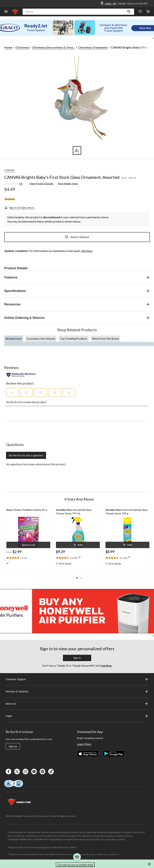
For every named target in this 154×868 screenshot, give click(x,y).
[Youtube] (34, 772)
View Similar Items (68, 183)
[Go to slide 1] (77, 150)
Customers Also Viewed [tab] (41, 339)
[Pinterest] (42, 772)
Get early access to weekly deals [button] (75, 865)
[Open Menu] (6, 12)
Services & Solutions (77, 691)
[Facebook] (8, 772)
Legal (77, 716)
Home (8, 47)
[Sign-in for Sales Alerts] (19, 208)
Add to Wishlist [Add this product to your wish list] (77, 237)
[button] (129, 12)
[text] (28, 558)
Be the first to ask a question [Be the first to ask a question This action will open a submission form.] (26, 455)
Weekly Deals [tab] (14, 339)
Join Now (106, 666)
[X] (17, 772)
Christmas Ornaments (93, 47)
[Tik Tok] (51, 772)
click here (87, 251)
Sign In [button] (77, 658)
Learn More (84, 744)
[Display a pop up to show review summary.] (80, 558)
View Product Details (42, 183)
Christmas (22, 47)
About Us (77, 704)
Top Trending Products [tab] (74, 339)
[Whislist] (140, 12)
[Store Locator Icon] (102, 4)
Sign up (13, 746)
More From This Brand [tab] (105, 339)
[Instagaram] (25, 772)
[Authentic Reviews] (21, 375)
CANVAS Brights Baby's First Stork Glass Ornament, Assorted (62, 177)
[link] (15, 184)
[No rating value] (12, 184)
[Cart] (148, 12)
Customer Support (77, 679)
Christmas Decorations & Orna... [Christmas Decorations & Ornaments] (54, 47)
